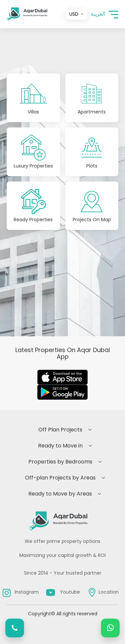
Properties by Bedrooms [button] (60, 462)
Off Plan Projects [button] (60, 430)
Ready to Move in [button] (60, 446)
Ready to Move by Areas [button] (60, 494)
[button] (113, 14)
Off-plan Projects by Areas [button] (60, 478)
